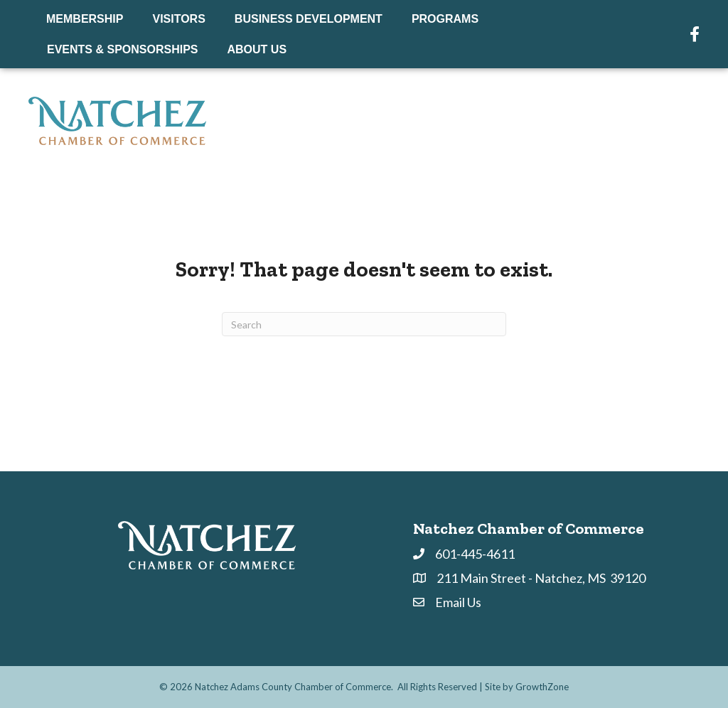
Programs (445, 19)
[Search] (364, 324)
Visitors (178, 19)
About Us (257, 49)
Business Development (309, 19)
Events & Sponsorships (123, 49)
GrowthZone (542, 687)
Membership (85, 19)
